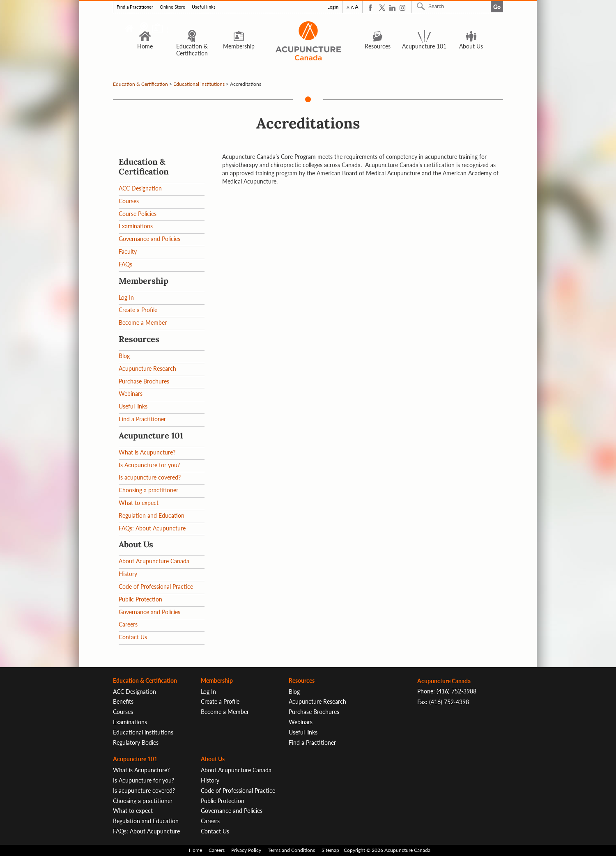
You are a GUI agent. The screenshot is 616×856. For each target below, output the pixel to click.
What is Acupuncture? (147, 452)
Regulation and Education (152, 515)
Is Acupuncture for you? (149, 465)
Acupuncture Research (147, 368)
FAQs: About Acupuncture (152, 528)
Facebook (372, 8)
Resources (378, 39)
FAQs (125, 264)
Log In (126, 297)
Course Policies (138, 214)
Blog (124, 356)
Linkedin (392, 8)
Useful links (204, 7)
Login (333, 7)
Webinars (131, 394)
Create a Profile (138, 310)
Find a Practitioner (135, 7)
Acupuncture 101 (424, 39)
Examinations (136, 226)
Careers (128, 624)
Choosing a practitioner (148, 490)
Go (497, 7)
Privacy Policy (246, 850)
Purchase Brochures (144, 381)
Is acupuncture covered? (150, 477)
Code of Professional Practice (156, 586)
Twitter (382, 8)
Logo (308, 41)
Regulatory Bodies (136, 742)
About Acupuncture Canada (154, 561)
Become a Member (143, 322)
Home (145, 39)
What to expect (139, 503)
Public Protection (140, 599)
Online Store (172, 7)
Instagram (403, 8)
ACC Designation (140, 188)
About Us (471, 39)
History (128, 574)
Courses (129, 201)
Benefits (123, 701)
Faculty (128, 251)
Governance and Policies (149, 239)
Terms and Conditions (291, 850)
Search (422, 6)
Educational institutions (199, 84)
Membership (239, 39)
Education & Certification (192, 43)
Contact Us (133, 637)
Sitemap (330, 850)
